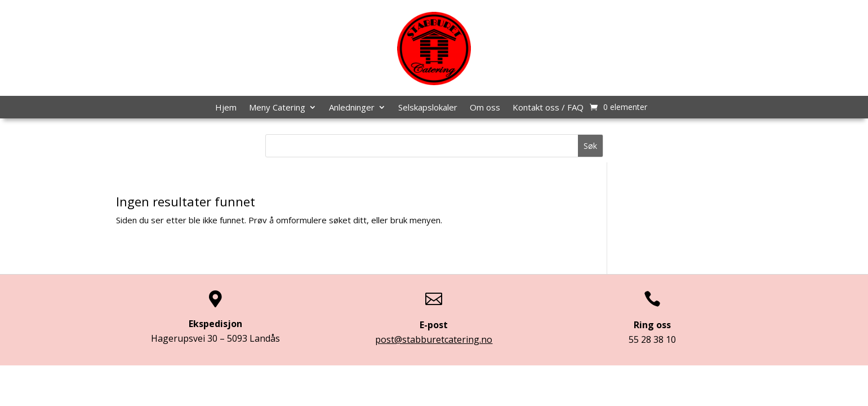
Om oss (485, 108)
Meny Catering (277, 108)
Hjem (226, 108)
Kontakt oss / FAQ (548, 108)
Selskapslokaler (428, 108)
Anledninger (352, 108)
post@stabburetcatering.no (434, 339)
